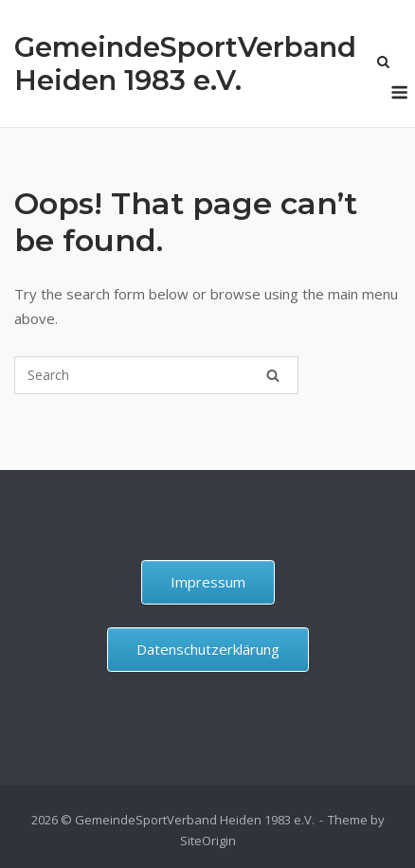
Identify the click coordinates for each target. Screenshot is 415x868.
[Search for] (156, 375)
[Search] (273, 375)
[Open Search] (383, 63)
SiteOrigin (208, 841)
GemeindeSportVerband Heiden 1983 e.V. (185, 63)
